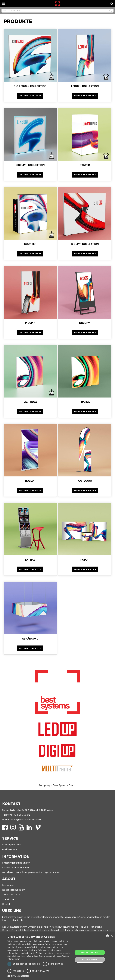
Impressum (9, 885)
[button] (40, 976)
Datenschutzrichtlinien (15, 867)
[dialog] (57, 956)
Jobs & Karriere (11, 895)
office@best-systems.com (26, 820)
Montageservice (12, 845)
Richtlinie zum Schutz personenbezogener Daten (31, 872)
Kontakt (7, 904)
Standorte (8, 899)
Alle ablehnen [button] (90, 960)
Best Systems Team (14, 890)
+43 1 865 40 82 (21, 815)
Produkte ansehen (30, 96)
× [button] (112, 936)
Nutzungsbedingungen (16, 863)
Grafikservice (10, 849)
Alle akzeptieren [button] (90, 952)
